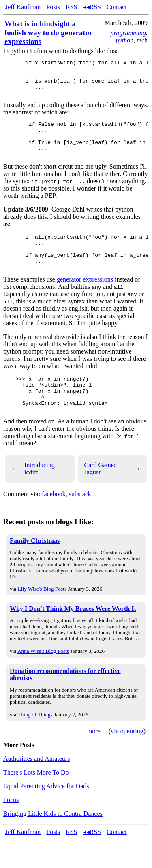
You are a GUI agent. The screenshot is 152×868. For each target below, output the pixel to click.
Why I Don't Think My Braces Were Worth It (73, 638)
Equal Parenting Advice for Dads (46, 815)
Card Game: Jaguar (113, 498)
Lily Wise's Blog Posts (42, 618)
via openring (127, 760)
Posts (53, 7)
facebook (54, 523)
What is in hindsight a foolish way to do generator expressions (48, 33)
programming (128, 33)
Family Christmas (35, 570)
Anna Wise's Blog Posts (43, 680)
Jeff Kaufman (23, 7)
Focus (11, 829)
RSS (71, 7)
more (94, 760)
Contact (117, 7)
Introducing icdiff (33, 498)
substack (80, 523)
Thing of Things (35, 744)
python (125, 40)
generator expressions (85, 301)
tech (142, 40)
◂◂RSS (92, 7)
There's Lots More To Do (36, 801)
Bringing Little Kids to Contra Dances (53, 843)
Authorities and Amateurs (36, 788)
